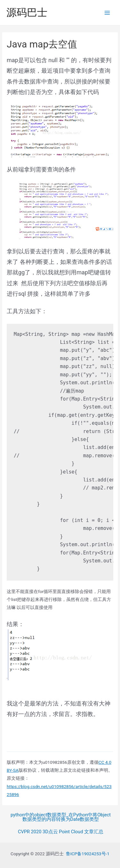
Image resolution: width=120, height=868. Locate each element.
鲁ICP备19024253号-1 (88, 854)
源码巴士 (27, 12)
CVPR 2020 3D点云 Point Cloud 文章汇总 (61, 832)
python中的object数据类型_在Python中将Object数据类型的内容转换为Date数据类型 (61, 817)
